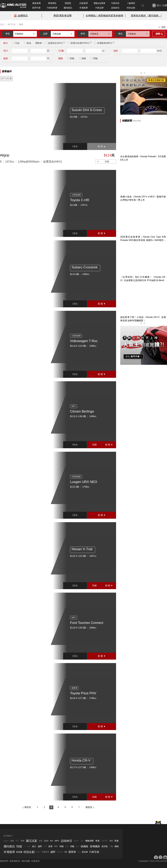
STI (111, 841)
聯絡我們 (4, 861)
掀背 (79, 852)
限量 (117, 841)
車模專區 (52, 3)
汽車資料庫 (52, 8)
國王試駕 (32, 841)
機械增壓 (89, 841)
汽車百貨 (94, 852)
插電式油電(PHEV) (80, 43)
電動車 (38, 852)
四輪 (95, 58)
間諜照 (68, 3)
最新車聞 (36, 3)
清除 (163, 27)
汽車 (45, 846)
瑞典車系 (60, 852)
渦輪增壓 (105, 841)
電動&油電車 (99, 3)
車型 (8, 34)
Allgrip (5, 155)
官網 (94, 445)
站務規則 (35, 861)
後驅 (67, 846)
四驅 (72, 846)
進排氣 (105, 846)
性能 (19, 846)
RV (52, 841)
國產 (29, 846)
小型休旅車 (76, 195)
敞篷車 (6, 841)
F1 (25, 846)
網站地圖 (26, 861)
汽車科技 (115, 3)
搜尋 (158, 34)
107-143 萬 (6, 78)
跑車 (51, 846)
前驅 (62, 846)
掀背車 (74, 688)
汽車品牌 (99, 8)
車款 (120, 34)
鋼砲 (117, 846)
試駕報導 (84, 3)
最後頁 (89, 807)
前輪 (72, 58)
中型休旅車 (76, 477)
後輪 (84, 58)
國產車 (76, 841)
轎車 (56, 846)
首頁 (2, 24)
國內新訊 (68, 8)
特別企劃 (131, 8)
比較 (107, 161)
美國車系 (46, 852)
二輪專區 (131, 3)
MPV (74, 406)
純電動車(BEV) (105, 43)
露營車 (72, 852)
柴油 (29, 43)
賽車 (17, 841)
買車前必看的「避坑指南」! (146, 16)
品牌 (45, 34)
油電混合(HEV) (55, 43)
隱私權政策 (15, 861)
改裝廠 (19, 852)
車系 (83, 34)
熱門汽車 (36, 8)
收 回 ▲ (102, 146)
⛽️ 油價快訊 (21, 16)
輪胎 (12, 841)
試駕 (82, 841)
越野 (40, 846)
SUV (46, 841)
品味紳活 (115, 8)
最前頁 (28, 807)
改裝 (41, 841)
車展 (97, 841)
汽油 (17, 43)
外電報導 (84, 8)
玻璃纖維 (95, 846)
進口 (34, 846)
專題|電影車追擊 (63, 16)
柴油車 (85, 852)
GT (66, 852)
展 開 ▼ (102, 233)
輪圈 (23, 841)
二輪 (111, 846)
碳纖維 (84, 846)
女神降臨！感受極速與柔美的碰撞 (104, 16)
